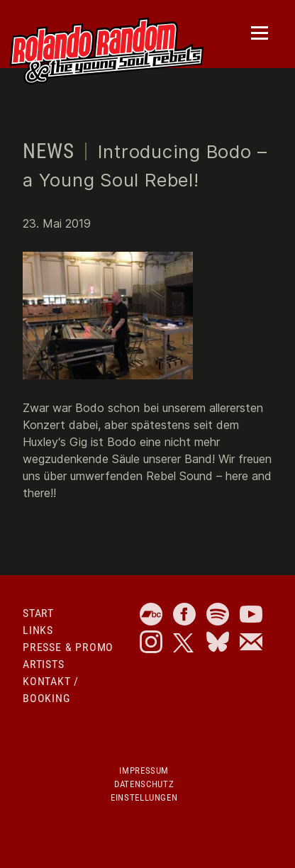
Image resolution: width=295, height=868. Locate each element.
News (48, 151)
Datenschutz (144, 784)
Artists (44, 664)
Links (38, 630)
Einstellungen (144, 797)
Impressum (144, 770)
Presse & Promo (68, 647)
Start (38, 613)
